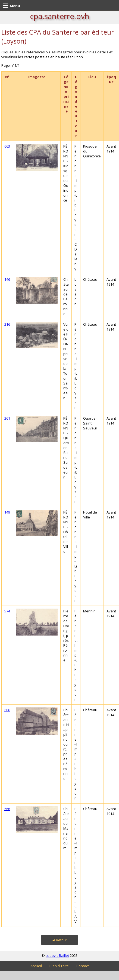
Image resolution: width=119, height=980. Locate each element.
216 (7, 324)
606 (7, 710)
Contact (83, 966)
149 (7, 512)
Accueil (36, 966)
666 (7, 809)
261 (7, 418)
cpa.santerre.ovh (60, 16)
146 (7, 279)
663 (7, 146)
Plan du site (59, 966)
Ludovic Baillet (57, 955)
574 (7, 611)
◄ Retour (60, 940)
